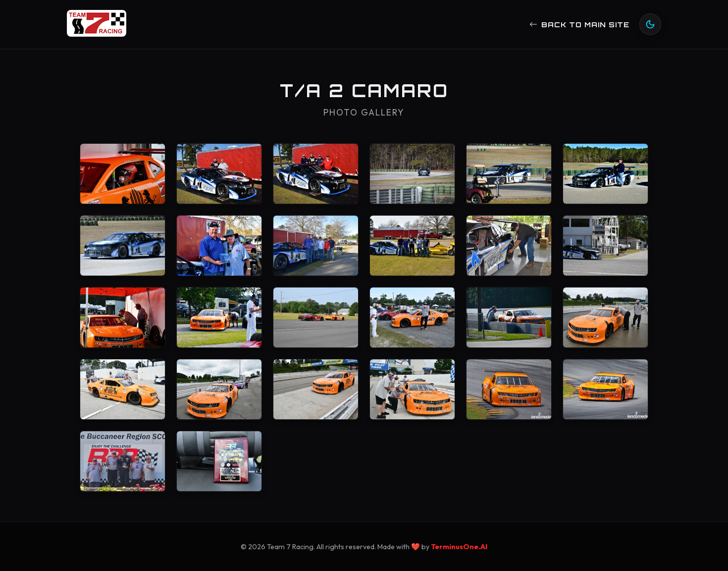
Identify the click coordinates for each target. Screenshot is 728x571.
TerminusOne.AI (459, 547)
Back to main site (579, 25)
